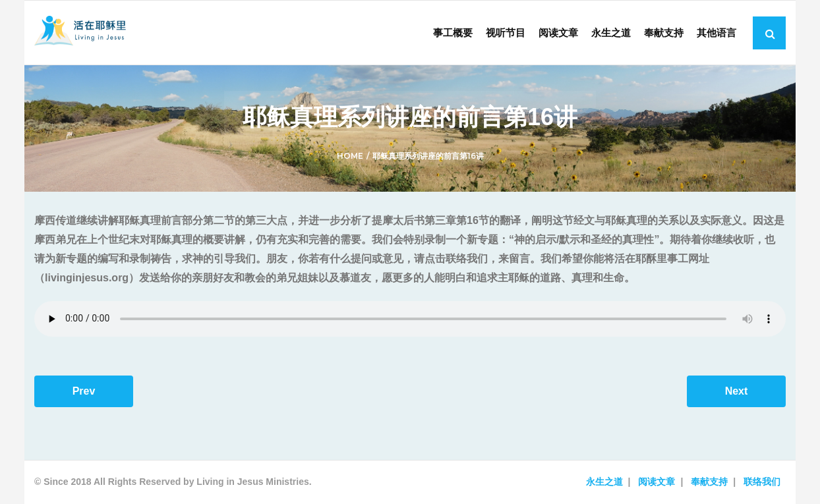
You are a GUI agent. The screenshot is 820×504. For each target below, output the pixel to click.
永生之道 (604, 482)
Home (350, 156)
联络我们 (762, 482)
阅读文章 (657, 482)
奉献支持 (709, 482)
